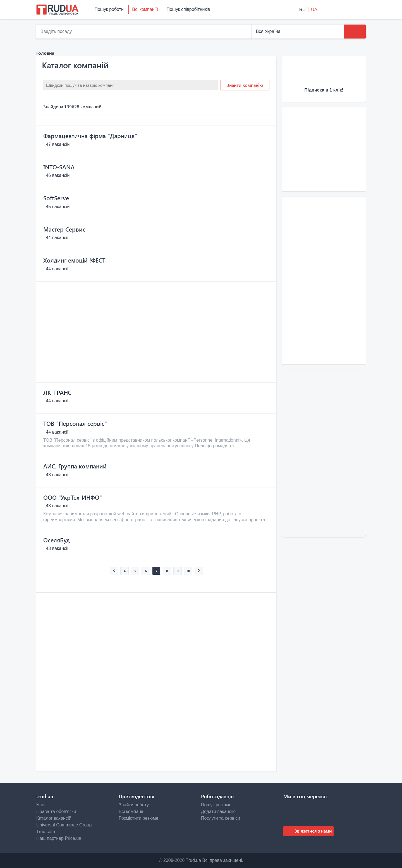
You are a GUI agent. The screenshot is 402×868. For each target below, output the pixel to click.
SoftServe (56, 198)
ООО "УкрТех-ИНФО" (73, 497)
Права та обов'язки (56, 812)
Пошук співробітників (188, 9)
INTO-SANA (59, 167)
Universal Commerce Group (64, 825)
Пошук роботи (109, 9)
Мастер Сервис (64, 229)
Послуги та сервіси (221, 818)
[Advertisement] (156, 338)
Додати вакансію (218, 812)
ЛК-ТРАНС (57, 392)
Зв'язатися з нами (313, 831)
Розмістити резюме (138, 818)
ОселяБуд (57, 540)
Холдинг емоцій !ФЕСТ (74, 260)
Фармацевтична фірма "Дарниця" (90, 136)
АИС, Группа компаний (75, 466)
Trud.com (46, 832)
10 (188, 571)
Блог (41, 805)
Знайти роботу (134, 805)
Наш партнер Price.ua (59, 838)
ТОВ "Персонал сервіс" (75, 423)
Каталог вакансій (54, 818)
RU (303, 10)
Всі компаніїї (145, 9)
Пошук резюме (216, 805)
